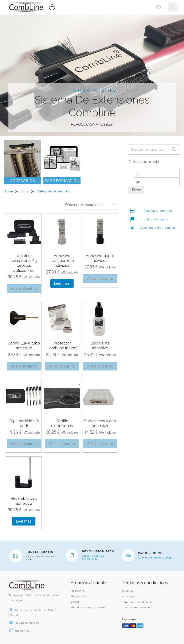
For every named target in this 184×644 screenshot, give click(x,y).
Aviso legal (129, 596)
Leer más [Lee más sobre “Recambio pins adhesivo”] (24, 521)
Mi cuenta (77, 591)
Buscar (174, 149)
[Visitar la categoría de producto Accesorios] (22, 162)
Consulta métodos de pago (155, 558)
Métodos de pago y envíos (88, 607)
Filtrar (136, 190)
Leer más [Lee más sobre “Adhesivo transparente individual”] (62, 283)
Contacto (128, 591)
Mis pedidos (79, 596)
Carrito (75, 602)
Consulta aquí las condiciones (93, 558)
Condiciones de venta (136, 607)
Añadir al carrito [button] (24, 288)
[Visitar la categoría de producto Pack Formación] (62, 162)
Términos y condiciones (138, 602)
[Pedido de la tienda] (86, 205)
